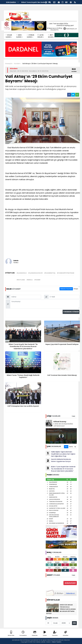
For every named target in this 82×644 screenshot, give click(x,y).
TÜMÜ (73, 416)
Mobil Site (11, 634)
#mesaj (30, 280)
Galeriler (35, 634)
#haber (37, 280)
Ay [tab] (75, 447)
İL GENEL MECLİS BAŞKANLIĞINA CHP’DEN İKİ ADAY (63, 425)
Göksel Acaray (60, 422)
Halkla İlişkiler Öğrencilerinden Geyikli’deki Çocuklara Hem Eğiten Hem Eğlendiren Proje (61, 454)
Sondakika (23, 634)
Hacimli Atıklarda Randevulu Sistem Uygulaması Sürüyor (58, 461)
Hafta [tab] (71, 447)
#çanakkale (22, 273)
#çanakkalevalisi (35, 273)
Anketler (66, 634)
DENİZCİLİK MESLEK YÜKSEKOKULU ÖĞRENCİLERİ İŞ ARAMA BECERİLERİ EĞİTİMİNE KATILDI (61, 609)
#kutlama (21, 280)
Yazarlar (55, 634)
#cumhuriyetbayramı (66, 273)
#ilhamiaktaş (50, 273)
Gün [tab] (66, 447)
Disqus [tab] (76, 289)
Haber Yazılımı (56, 642)
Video (45, 634)
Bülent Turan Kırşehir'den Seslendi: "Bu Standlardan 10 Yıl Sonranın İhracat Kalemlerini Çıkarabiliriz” (61, 469)
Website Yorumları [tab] (66, 289)
